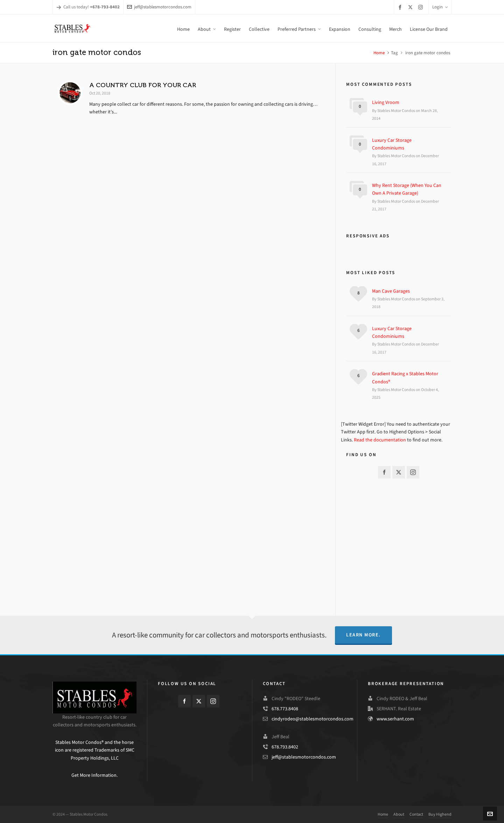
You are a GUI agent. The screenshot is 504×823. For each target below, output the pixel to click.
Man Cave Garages (391, 291)
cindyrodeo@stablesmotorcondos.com (313, 719)
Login (440, 7)
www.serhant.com (395, 719)
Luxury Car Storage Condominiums (392, 144)
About (399, 814)
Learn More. (363, 635)
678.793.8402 (285, 747)
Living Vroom (386, 102)
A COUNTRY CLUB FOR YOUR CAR (143, 85)
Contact (416, 814)
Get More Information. (94, 775)
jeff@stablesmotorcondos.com (159, 7)
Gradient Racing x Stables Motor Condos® (405, 378)
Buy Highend (440, 814)
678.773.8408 (285, 709)
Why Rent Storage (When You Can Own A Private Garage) (407, 189)
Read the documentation (380, 440)
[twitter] (411, 7)
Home (379, 53)
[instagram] (422, 7)
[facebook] (401, 7)
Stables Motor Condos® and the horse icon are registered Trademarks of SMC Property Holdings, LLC (95, 750)
